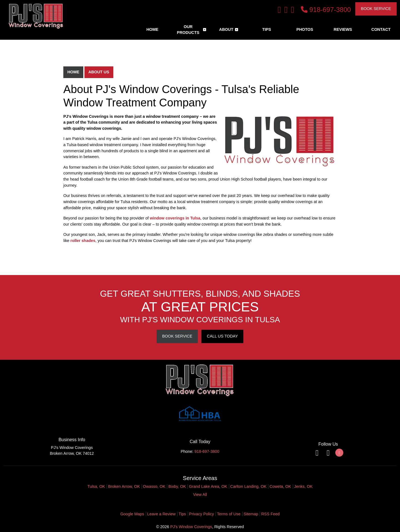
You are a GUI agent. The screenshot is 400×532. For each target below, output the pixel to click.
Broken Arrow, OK (124, 486)
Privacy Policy (202, 514)
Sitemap (251, 514)
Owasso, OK (154, 486)
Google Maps (132, 514)
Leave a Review (161, 514)
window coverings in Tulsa (175, 218)
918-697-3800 (326, 10)
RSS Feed (270, 514)
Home (73, 72)
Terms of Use (229, 514)
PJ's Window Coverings (191, 527)
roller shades (83, 241)
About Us (99, 72)
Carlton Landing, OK (248, 486)
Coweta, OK (280, 486)
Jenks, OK (303, 486)
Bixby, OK (177, 486)
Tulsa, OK (96, 486)
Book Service (376, 9)
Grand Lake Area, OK (208, 486)
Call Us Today (222, 336)
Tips (182, 514)
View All (200, 494)
